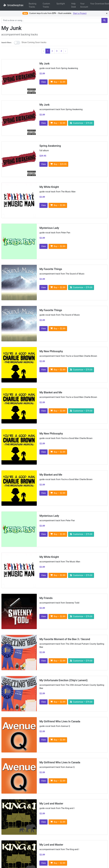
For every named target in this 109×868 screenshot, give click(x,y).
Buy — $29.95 (58, 164)
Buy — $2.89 (58, 82)
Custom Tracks (46, 5)
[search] (104, 20)
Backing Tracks (32, 5)
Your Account (84, 5)
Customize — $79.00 (81, 123)
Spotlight (61, 4)
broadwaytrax (13, 5)
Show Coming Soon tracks (34, 42)
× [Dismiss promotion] (107, 13)
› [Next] (66, 51)
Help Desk (74, 5)
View (43, 82)
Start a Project (80, 13)
